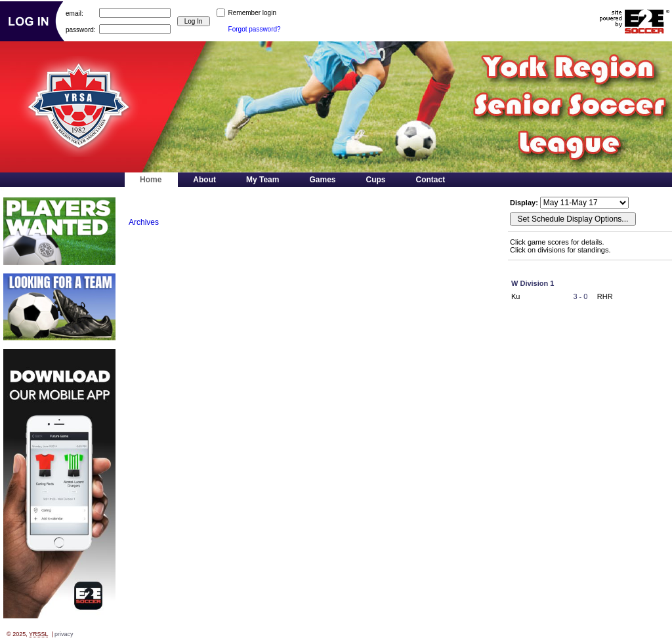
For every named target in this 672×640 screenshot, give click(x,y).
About (204, 180)
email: (74, 13)
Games (322, 180)
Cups (376, 180)
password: (81, 29)
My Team (262, 180)
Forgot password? (255, 29)
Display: (525, 203)
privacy (64, 634)
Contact (431, 180)
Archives (144, 222)
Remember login (252, 13)
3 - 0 (580, 296)
